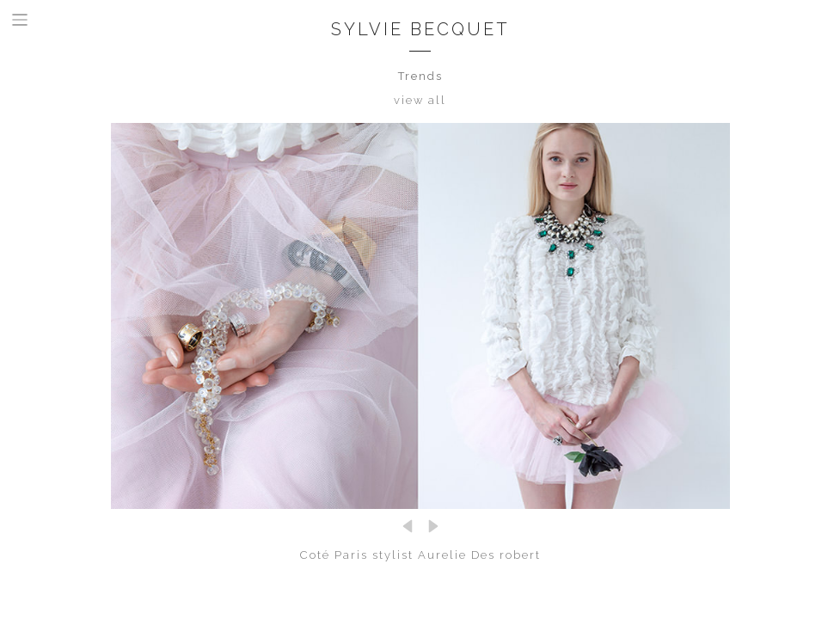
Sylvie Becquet (420, 29)
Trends (420, 76)
